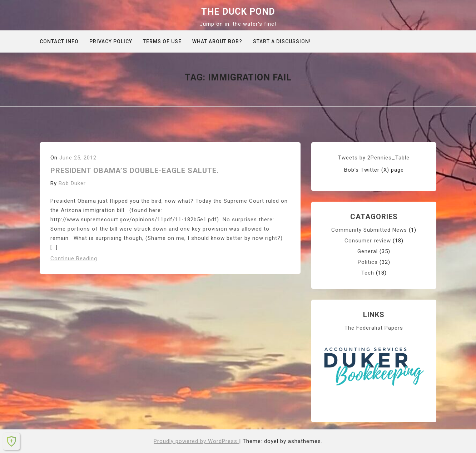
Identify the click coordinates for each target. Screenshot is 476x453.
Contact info (59, 41)
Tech (368, 273)
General (368, 251)
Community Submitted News (369, 230)
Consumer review (368, 241)
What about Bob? (217, 41)
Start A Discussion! (282, 41)
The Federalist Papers (374, 328)
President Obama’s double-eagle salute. (135, 171)
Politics (368, 262)
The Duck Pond (238, 12)
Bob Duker (72, 183)
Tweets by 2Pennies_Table (374, 158)
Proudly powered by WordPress (196, 441)
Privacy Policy (111, 41)
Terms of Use (162, 41)
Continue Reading (74, 258)
